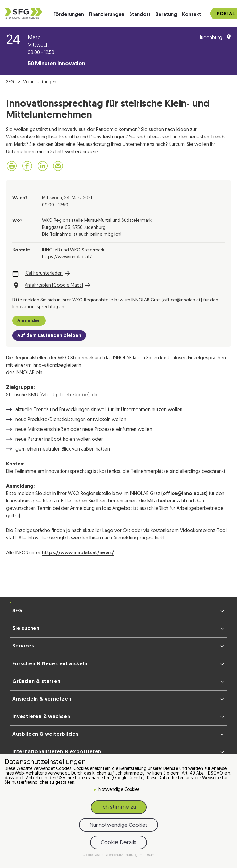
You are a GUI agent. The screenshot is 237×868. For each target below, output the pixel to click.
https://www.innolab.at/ (67, 257)
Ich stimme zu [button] (119, 807)
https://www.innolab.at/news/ (78, 553)
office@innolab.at (184, 494)
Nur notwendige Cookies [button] (118, 825)
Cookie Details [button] (118, 843)
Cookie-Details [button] (94, 855)
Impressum (147, 855)
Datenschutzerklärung (121, 855)
